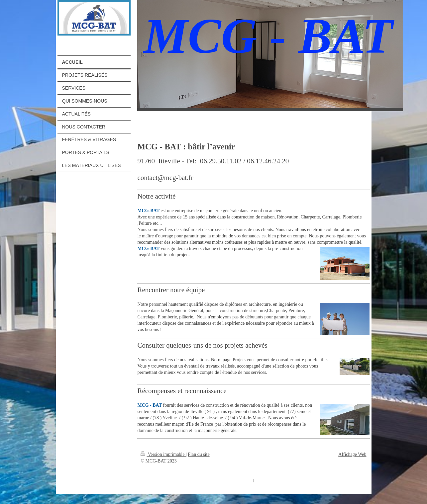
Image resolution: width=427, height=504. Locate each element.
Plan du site (199, 454)
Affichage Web (352, 454)
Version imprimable (163, 454)
